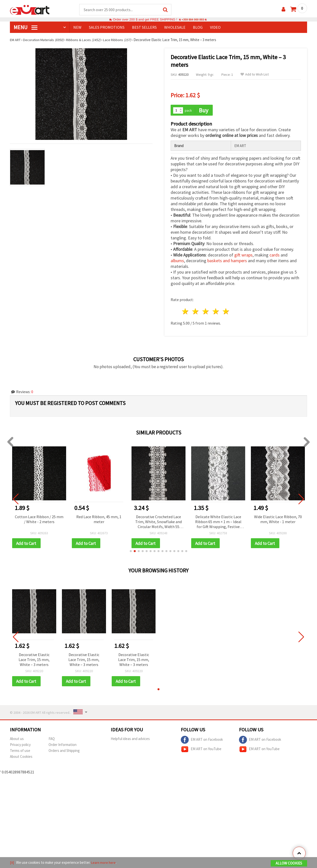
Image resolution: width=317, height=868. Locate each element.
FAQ (52, 740)
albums (177, 261)
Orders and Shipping (64, 752)
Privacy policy (20, 746)
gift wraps (243, 256)
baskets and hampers (227, 261)
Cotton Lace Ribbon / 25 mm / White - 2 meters (39, 520)
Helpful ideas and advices (130, 740)
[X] (12, 863)
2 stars (196, 312)
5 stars (226, 312)
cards (275, 256)
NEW (77, 27)
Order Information (63, 746)
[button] (131, 552)
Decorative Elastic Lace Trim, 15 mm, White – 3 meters (34, 661)
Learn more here (104, 863)
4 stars (216, 312)
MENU (26, 27)
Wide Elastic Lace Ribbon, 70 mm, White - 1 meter (278, 520)
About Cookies (21, 758)
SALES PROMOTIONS (107, 27)
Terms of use (20, 752)
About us (17, 740)
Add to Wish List (255, 75)
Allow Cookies (289, 863)
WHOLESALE (175, 27)
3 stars (206, 312)
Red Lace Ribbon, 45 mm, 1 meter (99, 520)
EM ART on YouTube (201, 750)
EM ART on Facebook (202, 741)
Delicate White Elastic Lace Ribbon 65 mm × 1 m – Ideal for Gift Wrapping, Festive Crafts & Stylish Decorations (218, 523)
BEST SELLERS (144, 27)
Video (215, 27)
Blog (198, 27)
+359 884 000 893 (193, 20)
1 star (186, 312)
